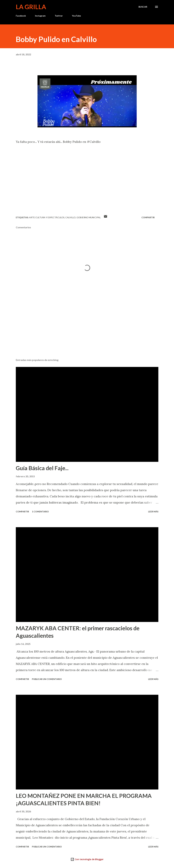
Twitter (59, 16)
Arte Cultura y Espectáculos (47, 217)
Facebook (21, 16)
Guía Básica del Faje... (42, 468)
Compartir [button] (148, 217)
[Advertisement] (87, 332)
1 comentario (40, 512)
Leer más (153, 512)
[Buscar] (143, 7)
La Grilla (31, 7)
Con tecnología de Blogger (87, 859)
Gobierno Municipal (89, 217)
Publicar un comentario (47, 679)
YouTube (76, 16)
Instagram (40, 16)
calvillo (70, 217)
